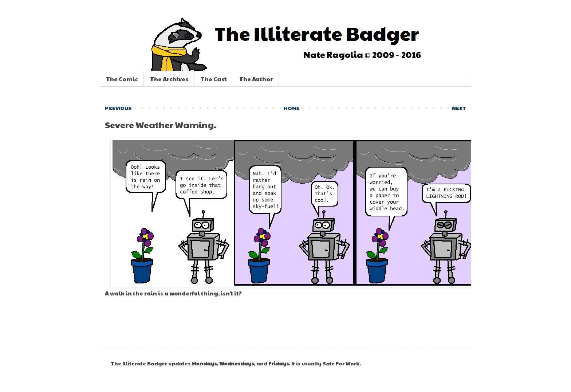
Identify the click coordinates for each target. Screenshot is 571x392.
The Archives (169, 79)
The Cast (214, 79)
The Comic (122, 79)
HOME (292, 108)
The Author (256, 79)
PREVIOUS (118, 108)
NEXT (459, 108)
